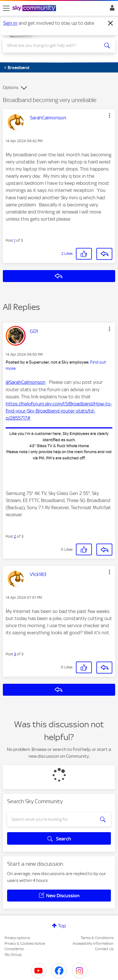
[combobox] (53, 45)
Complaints (14, 949)
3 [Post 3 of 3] (15, 654)
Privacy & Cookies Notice (25, 943)
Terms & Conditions (97, 938)
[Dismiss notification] (111, 23)
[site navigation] (6, 8)
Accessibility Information (93, 943)
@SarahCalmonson (26, 382)
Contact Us (104, 949)
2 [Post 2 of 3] (15, 536)
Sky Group (13, 955)
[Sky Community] (35, 9)
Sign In (111, 9)
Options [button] (11, 88)
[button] (109, 115)
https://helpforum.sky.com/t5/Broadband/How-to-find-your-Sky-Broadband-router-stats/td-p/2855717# (59, 411)
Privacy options (17, 938)
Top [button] (62, 926)
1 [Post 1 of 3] (15, 240)
